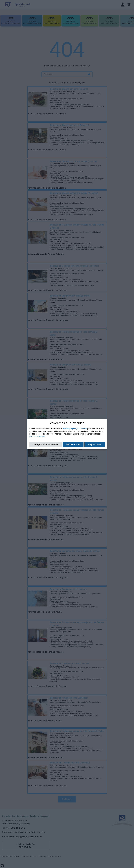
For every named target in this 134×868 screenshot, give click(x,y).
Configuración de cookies (46, 445)
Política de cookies (37, 437)
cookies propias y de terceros (75, 429)
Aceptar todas (95, 445)
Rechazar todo (73, 445)
